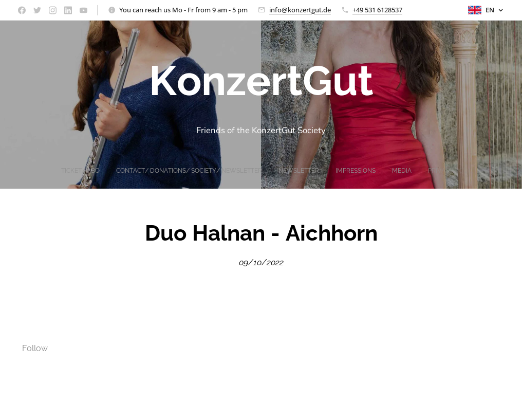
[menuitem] (232, 171)
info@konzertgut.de (300, 10)
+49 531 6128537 (377, 10)
